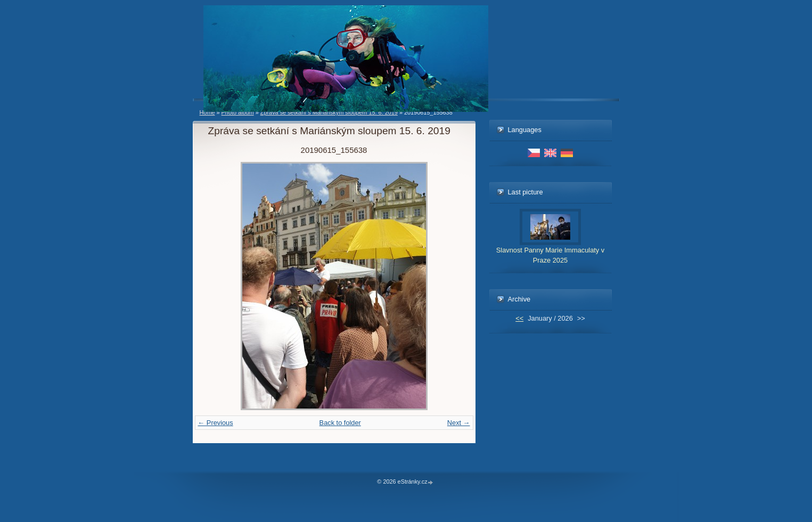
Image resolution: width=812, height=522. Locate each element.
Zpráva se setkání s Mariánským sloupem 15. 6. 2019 (329, 112)
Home (207, 112)
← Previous (216, 423)
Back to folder (340, 423)
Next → (459, 423)
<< (519, 318)
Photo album (238, 112)
